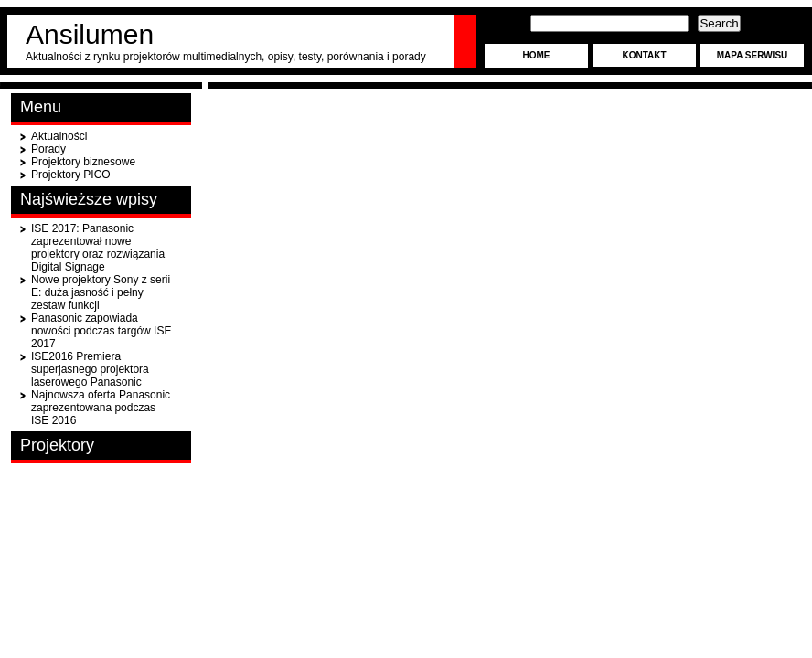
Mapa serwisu (753, 55)
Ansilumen (90, 34)
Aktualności (59, 136)
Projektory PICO (71, 175)
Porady (48, 149)
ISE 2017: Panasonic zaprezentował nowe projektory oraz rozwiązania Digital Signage (98, 248)
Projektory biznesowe (83, 162)
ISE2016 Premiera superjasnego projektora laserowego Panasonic (90, 369)
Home (537, 55)
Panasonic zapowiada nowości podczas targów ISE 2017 (101, 331)
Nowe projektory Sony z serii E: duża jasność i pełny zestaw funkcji (101, 292)
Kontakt (644, 55)
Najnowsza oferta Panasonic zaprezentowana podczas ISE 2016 (101, 408)
